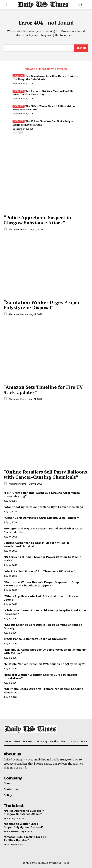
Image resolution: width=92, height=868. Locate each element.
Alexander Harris (18, 230)
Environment (11, 832)
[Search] (81, 48)
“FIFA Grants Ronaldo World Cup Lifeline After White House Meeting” (42, 494)
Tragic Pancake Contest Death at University (35, 639)
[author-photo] (6, 229)
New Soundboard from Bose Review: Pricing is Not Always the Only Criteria (45, 78)
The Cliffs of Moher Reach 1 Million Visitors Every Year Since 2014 (44, 108)
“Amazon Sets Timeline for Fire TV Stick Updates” (43, 390)
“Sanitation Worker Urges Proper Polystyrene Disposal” (42, 305)
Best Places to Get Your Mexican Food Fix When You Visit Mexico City (43, 93)
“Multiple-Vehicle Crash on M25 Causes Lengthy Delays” (44, 664)
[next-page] (20, 132)
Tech (6, 845)
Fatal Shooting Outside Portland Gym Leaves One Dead (43, 507)
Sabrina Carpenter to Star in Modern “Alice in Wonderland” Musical (36, 544)
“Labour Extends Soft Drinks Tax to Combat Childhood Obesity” (43, 626)
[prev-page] (15, 132)
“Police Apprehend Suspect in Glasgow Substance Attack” (37, 220)
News (7, 819)
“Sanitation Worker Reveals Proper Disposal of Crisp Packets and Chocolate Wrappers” (41, 584)
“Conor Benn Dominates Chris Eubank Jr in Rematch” (42, 518)
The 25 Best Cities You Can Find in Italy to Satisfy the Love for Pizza (43, 123)
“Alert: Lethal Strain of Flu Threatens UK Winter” (39, 571)
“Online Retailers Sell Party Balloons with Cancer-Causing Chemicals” (45, 474)
